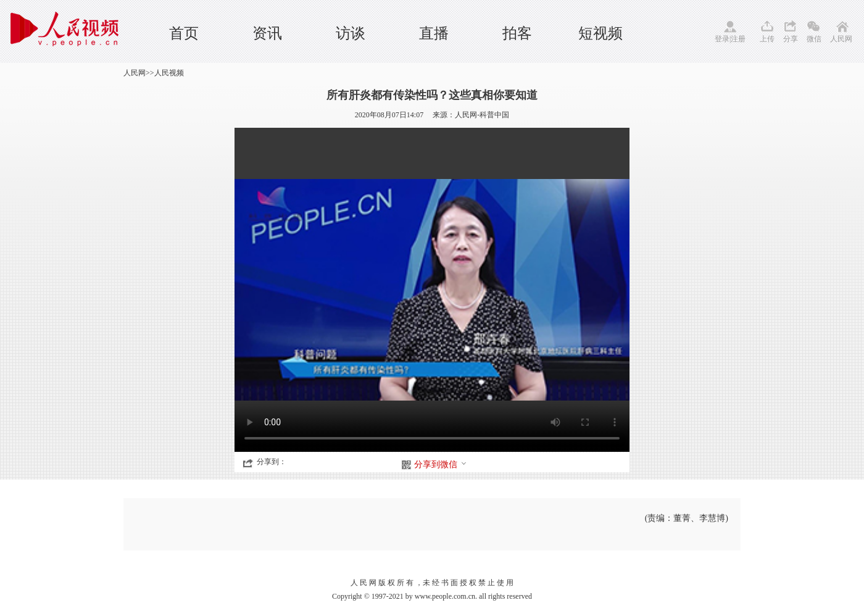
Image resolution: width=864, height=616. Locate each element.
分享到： (272, 462)
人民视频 (169, 73)
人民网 (841, 39)
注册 (738, 39)
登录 (722, 39)
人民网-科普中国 (482, 115)
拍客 (517, 33)
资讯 (267, 33)
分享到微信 (441, 464)
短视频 (600, 33)
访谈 (351, 33)
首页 (184, 33)
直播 (434, 33)
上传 (767, 39)
